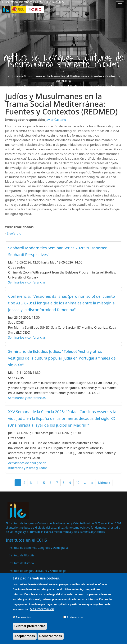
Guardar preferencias (30, 629)
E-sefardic (14, 233)
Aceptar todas (25, 639)
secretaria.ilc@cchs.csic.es (22, 2)
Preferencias (75, 620)
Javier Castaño (56, 120)
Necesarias (23, 620)
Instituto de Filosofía (21, 555)
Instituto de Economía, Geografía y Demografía (38, 548)
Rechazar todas (51, 639)
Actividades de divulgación (27, 463)
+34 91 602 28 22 (54, 2)
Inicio (64, 71)
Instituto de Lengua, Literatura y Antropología (37, 571)
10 (79, 483)
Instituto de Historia (21, 563)
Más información (42, 612)
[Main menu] (120, 5)
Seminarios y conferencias (27, 282)
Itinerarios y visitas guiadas (28, 468)
